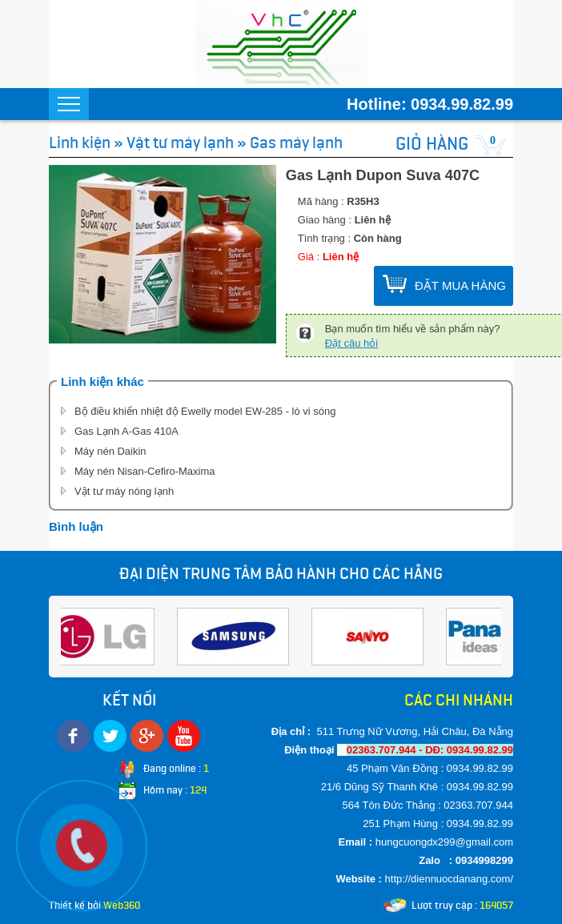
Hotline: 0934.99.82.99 (430, 104)
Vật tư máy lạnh (180, 143)
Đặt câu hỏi (351, 343)
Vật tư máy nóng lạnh (124, 491)
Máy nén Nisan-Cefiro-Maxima (145, 471)
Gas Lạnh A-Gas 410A (126, 431)
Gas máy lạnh (296, 143)
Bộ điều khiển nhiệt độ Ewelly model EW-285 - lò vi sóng (205, 411)
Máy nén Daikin (110, 451)
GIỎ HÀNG (432, 144)
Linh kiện (80, 143)
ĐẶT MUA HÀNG (460, 285)
